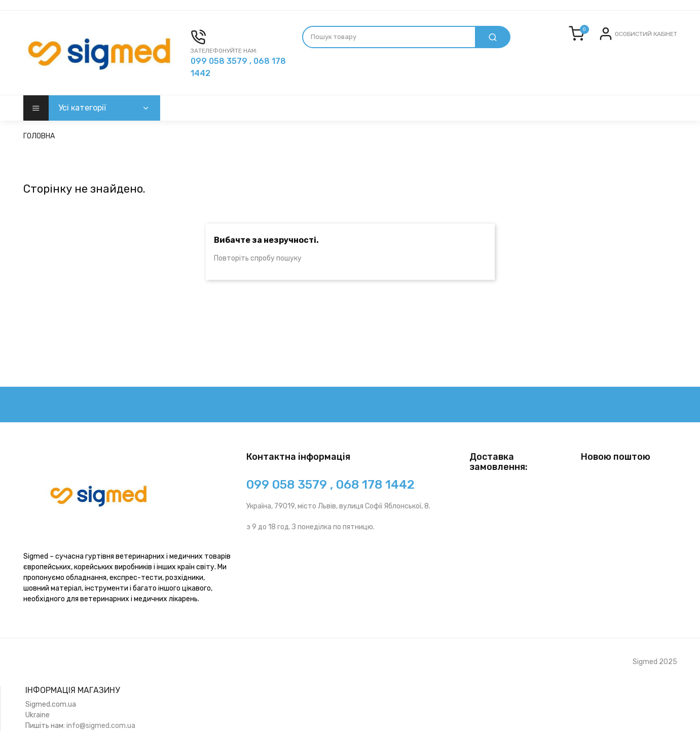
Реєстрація (656, 42)
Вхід (623, 42)
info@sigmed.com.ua (101, 726)
